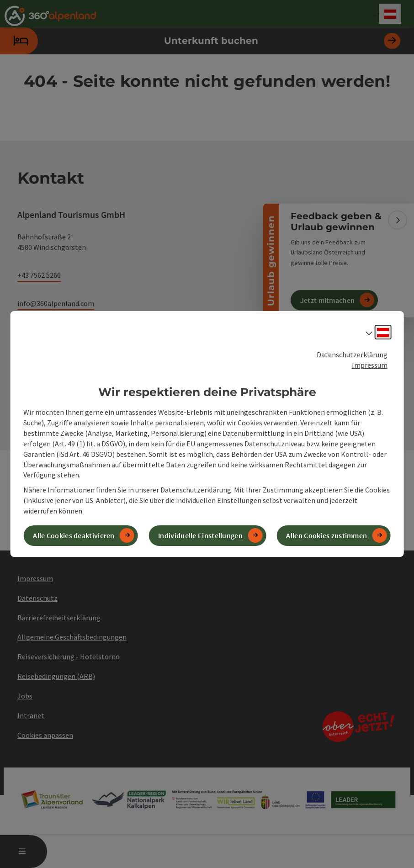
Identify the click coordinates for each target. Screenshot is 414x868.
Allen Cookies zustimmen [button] (326, 535)
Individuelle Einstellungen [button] (200, 535)
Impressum (370, 365)
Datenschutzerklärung (352, 355)
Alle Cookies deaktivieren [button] (74, 535)
